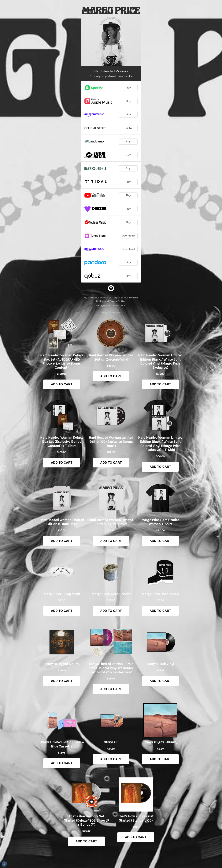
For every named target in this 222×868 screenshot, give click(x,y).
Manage (100, 305)
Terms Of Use (117, 301)
